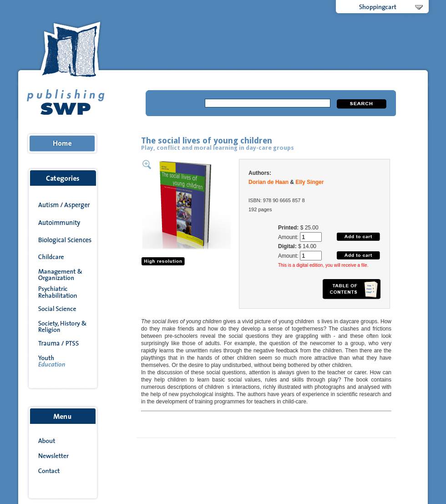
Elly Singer (309, 182)
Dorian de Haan (269, 182)
